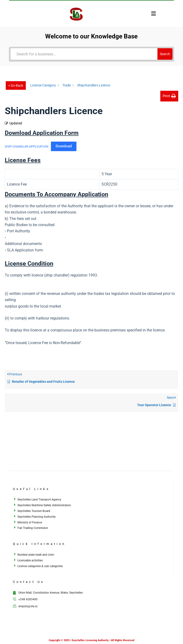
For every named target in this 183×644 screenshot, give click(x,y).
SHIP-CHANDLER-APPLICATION (27, 146)
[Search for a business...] (84, 54)
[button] (154, 14)
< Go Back (16, 85)
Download (64, 146)
